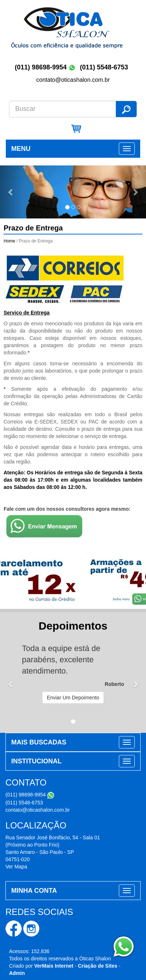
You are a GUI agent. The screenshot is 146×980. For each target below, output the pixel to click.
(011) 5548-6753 (105, 67)
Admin (17, 973)
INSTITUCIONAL (36, 761)
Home (9, 241)
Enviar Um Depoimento (73, 698)
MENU (21, 149)
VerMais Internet (54, 966)
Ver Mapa (16, 867)
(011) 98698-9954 (41, 67)
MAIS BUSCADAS (39, 742)
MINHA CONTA (34, 891)
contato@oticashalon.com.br (38, 810)
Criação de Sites (98, 966)
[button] (11, 192)
